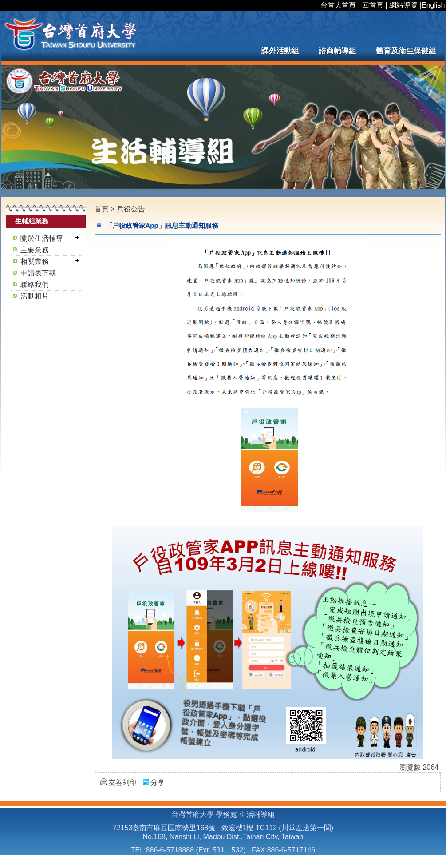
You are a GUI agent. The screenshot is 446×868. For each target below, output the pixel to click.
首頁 (102, 209)
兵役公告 (131, 209)
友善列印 (122, 782)
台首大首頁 (338, 5)
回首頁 (373, 5)
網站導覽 (403, 5)
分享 (158, 782)
